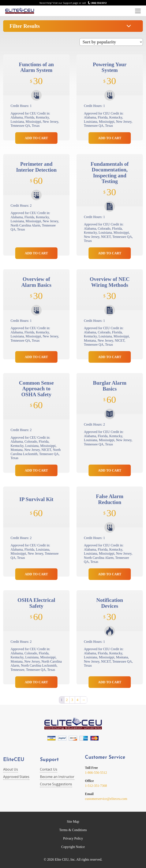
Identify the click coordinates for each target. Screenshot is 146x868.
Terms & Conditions (73, 830)
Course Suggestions (56, 784)
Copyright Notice (73, 847)
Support (49, 760)
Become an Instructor (57, 777)
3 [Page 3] (72, 700)
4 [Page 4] (78, 700)
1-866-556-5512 (96, 773)
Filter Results (25, 26)
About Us (11, 769)
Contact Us (49, 769)
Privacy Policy (73, 838)
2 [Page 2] (67, 700)
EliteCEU (14, 760)
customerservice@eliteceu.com (106, 799)
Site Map (73, 821)
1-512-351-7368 (96, 786)
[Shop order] (111, 42)
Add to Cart (36, 138)
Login (129, 11)
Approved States (16, 777)
